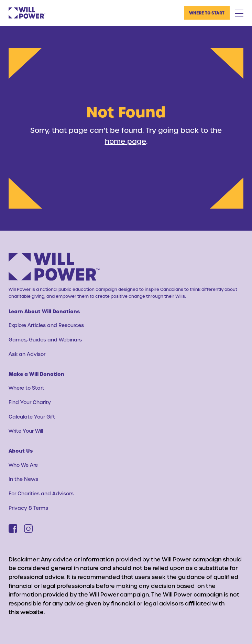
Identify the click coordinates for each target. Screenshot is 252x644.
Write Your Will (26, 431)
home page (125, 141)
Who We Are (23, 465)
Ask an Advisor (27, 354)
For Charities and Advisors (41, 493)
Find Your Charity (30, 402)
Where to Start (207, 13)
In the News (23, 479)
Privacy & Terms (28, 508)
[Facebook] (13, 529)
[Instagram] (28, 529)
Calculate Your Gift (32, 417)
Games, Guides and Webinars (45, 340)
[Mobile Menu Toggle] (239, 13)
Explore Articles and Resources (46, 325)
